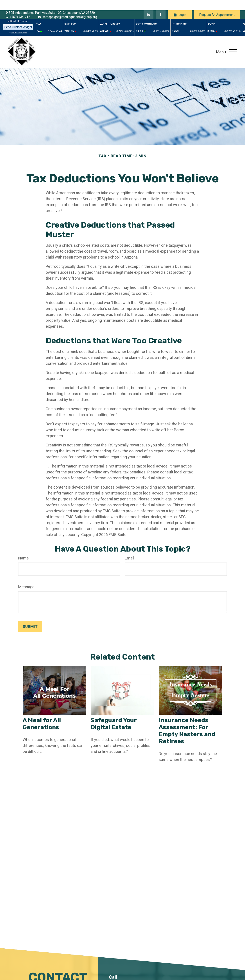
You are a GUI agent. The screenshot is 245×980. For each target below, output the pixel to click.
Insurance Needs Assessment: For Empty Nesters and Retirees (187, 720)
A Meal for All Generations (42, 713)
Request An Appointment (217, 4)
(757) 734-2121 (18, 7)
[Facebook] (161, 4)
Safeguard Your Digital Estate (114, 713)
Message (26, 576)
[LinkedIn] (149, 4)
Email (129, 548)
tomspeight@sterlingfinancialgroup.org (67, 7)
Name (23, 548)
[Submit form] (30, 616)
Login (180, 4)
